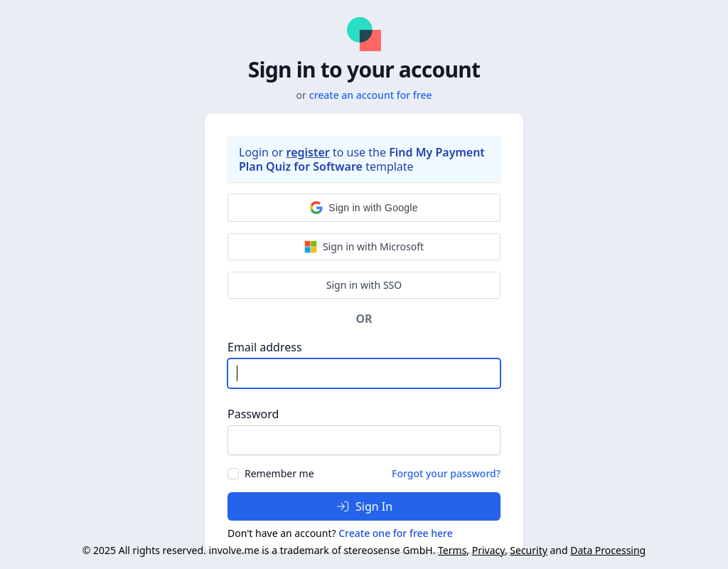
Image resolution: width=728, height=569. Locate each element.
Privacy (488, 550)
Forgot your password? (446, 473)
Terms (452, 550)
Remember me (279, 473)
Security (529, 550)
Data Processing (608, 550)
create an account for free (371, 95)
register (308, 152)
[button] (364, 208)
